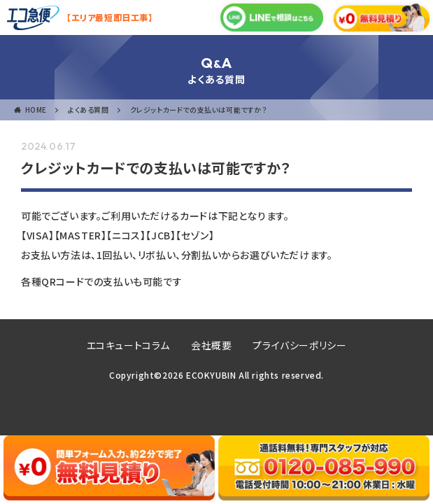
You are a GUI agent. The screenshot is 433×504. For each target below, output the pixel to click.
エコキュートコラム (128, 345)
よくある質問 (88, 110)
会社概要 (211, 345)
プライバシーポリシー (299, 345)
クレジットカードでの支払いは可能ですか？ (199, 110)
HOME (36, 110)
